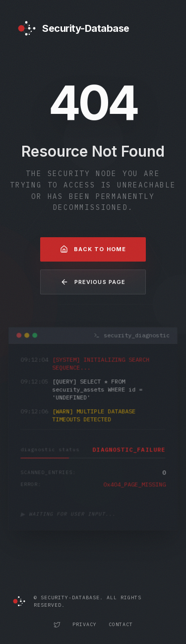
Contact (121, 624)
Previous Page (93, 282)
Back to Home (93, 249)
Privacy (85, 624)
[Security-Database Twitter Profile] (57, 625)
